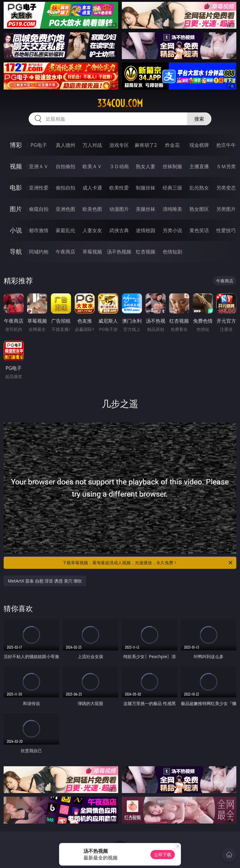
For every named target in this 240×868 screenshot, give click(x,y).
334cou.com (120, 103)
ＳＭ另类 (226, 166)
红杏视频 (146, 252)
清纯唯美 (172, 209)
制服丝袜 (146, 188)
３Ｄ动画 (119, 166)
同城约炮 (39, 252)
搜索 (199, 119)
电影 (16, 188)
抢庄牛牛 (226, 145)
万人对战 (92, 145)
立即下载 (163, 854)
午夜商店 (65, 252)
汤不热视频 (119, 252)
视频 (16, 166)
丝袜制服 (172, 166)
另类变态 (226, 188)
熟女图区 (199, 209)
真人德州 (65, 145)
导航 (16, 252)
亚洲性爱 (39, 188)
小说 (16, 230)
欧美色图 (92, 209)
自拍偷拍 (65, 166)
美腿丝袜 (146, 209)
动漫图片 (119, 209)
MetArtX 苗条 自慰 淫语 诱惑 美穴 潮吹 (45, 581)
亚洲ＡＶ (39, 166)
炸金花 (172, 145)
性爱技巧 (226, 230)
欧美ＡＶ (92, 166)
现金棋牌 (199, 145)
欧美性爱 (119, 188)
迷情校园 (146, 230)
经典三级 (172, 188)
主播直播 (199, 166)
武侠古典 (119, 230)
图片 (16, 209)
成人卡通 (92, 188)
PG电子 (39, 145)
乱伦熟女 (199, 188)
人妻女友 (92, 230)
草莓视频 (92, 252)
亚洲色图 (65, 209)
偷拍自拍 (65, 188)
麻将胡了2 (146, 145)
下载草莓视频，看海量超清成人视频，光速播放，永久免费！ (148, 563)
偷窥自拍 (39, 209)
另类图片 (226, 209)
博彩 (16, 145)
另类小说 (172, 230)
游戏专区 (119, 145)
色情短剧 (172, 252)
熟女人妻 (146, 166)
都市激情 (39, 230)
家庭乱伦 (65, 230)
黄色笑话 (199, 230)
